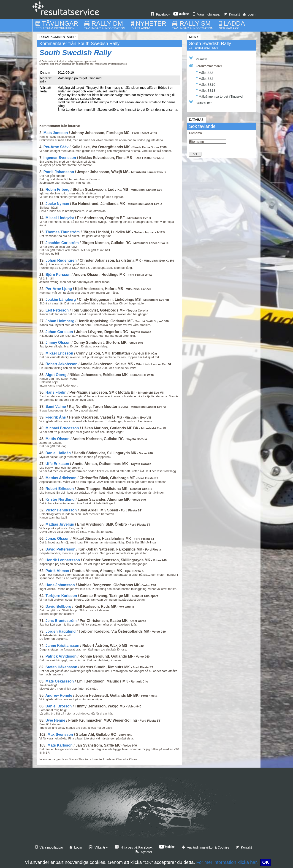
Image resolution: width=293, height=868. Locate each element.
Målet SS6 (205, 78)
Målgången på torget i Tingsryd (219, 96)
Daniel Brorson (59, 706)
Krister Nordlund (60, 499)
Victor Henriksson (61, 510)
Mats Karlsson (60, 745)
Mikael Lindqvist (60, 218)
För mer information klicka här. (227, 862)
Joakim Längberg (61, 300)
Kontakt (232, 14)
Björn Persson (58, 275)
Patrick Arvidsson (61, 656)
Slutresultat (200, 103)
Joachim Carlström (62, 243)
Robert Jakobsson (62, 364)
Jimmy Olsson (58, 343)
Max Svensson (60, 735)
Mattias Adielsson (61, 478)
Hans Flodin (56, 392)
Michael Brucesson (62, 428)
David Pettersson (61, 549)
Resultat (198, 59)
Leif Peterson (57, 310)
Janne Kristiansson (62, 646)
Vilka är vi (98, 847)
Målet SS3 (205, 72)
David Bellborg (58, 606)
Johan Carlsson (59, 332)
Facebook (160, 14)
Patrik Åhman (57, 571)
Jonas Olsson (58, 539)
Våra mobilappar (207, 14)
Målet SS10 (206, 84)
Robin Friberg (58, 189)
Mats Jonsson (56, 133)
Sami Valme (56, 407)
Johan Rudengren (61, 260)
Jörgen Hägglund (61, 631)
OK (266, 862)
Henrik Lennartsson (63, 560)
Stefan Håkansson (61, 667)
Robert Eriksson (60, 489)
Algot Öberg (56, 375)
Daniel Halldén (58, 453)
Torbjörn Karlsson (61, 596)
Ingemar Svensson (60, 158)
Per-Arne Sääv (56, 147)
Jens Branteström (61, 621)
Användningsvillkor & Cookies (206, 847)
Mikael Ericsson (59, 353)
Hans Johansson (60, 585)
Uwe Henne (55, 720)
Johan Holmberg (60, 321)
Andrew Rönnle (59, 695)
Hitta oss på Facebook (134, 847)
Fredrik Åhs (56, 417)
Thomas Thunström (63, 232)
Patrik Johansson (59, 172)
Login (249, 14)
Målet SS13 (206, 90)
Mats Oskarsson (60, 681)
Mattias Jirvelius (60, 524)
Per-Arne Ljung (59, 289)
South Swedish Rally (75, 53)
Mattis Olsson (58, 439)
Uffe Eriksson (57, 464)
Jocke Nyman (57, 204)
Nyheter (144, 852)
